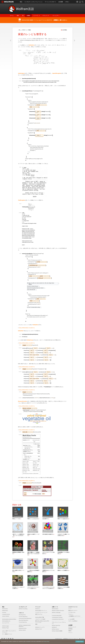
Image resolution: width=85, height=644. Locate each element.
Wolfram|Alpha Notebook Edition (9, 619)
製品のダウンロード (73, 611)
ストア (70, 609)
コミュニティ (56, 16)
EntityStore (32, 45)
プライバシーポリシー (73, 639)
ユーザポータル (72, 612)
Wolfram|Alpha (55, 609)
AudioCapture (21, 73)
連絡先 (70, 631)
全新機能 (65, 30)
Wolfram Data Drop (56, 625)
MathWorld (54, 627)
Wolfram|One (5, 609)
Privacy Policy (46, 641)
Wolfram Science (55, 629)
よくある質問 (71, 619)
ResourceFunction (22, 401)
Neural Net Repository (24, 620)
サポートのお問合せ (73, 621)
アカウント (71, 614)
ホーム (12, 16)
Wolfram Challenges (56, 612)
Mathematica (5, 611)
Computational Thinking (57, 617)
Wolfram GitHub (22, 630)
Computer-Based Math (57, 615)
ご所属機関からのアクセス (74, 616)
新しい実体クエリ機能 (25, 30)
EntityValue (21, 331)
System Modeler (6, 616)
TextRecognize (22, 200)
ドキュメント (46, 16)
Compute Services (6, 614)
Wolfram (25, 9)
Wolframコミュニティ (40, 627)
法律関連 (65, 639)
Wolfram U (38, 609)
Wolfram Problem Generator (58, 611)
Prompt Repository (23, 622)
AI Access (4, 612)
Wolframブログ (39, 629)
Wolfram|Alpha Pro (6, 621)
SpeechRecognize (57, 73)
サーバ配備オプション (7, 634)
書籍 (36, 624)
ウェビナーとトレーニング (41, 612)
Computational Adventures (58, 619)
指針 (18, 16)
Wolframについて (72, 627)
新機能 (28, 16)
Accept (80, 641)
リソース (36, 16)
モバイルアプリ (6, 623)
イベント (70, 633)
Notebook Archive (23, 628)
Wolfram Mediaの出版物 (57, 631)
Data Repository (22, 615)
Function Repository (23, 617)
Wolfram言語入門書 (40, 617)
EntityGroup (30, 340)
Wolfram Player (6, 628)
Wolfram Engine (6, 626)
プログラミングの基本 (40, 619)
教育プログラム (39, 614)
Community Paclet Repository (25, 618)
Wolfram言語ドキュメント (41, 611)
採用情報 (70, 629)
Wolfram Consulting (23, 609)
